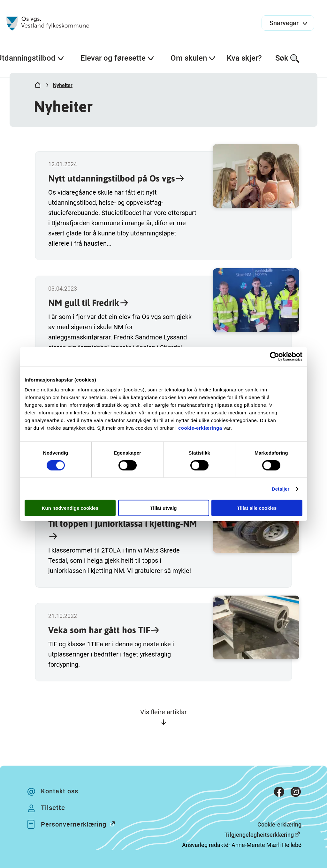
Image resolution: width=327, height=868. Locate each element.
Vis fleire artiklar (163, 717)
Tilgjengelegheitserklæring (259, 835)
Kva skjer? (244, 58)
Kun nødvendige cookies (70, 508)
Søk (288, 59)
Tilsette (53, 808)
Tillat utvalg (163, 508)
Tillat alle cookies (257, 508)
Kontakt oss (60, 791)
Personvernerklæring (81, 824)
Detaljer (281, 489)
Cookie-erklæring (279, 824)
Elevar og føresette (118, 58)
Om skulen (193, 58)
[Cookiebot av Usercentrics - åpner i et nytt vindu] (274, 356)
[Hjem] (38, 86)
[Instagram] (296, 793)
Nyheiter (63, 85)
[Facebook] (279, 793)
